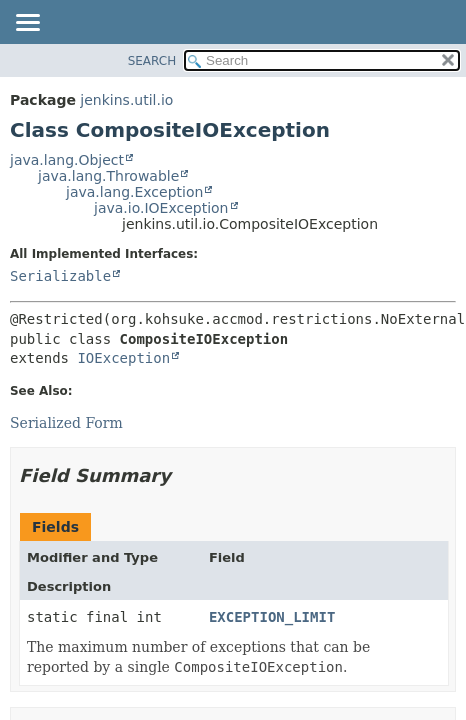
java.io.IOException (161, 208)
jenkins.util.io (126, 100)
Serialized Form (66, 423)
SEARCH (152, 61)
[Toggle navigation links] (27, 24)
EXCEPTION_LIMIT (272, 617)
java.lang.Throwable (108, 176)
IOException (123, 358)
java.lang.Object (67, 160)
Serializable (60, 276)
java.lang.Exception (134, 192)
